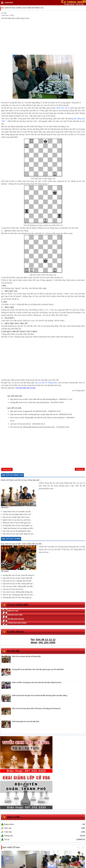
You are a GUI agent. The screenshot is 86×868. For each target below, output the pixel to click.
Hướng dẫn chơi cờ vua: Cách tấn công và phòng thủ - (37, 402)
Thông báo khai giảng (17, 623)
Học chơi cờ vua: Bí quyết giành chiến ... (18, 531)
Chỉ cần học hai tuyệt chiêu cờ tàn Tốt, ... (18, 514)
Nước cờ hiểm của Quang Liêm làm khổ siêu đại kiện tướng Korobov (37, 682)
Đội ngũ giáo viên (15, 615)
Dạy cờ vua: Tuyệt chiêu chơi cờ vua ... (17, 517)
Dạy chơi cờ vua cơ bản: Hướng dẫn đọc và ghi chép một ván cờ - (41, 414)
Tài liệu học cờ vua (16, 619)
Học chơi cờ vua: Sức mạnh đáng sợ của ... (19, 534)
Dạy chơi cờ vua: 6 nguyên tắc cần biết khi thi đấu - (36, 411)
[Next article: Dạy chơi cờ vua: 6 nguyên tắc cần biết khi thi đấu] (80, 469)
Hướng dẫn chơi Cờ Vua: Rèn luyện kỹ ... (18, 598)
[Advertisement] (43, 37)
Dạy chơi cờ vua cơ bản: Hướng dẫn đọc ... (19, 584)
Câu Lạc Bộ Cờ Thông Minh (46, 383)
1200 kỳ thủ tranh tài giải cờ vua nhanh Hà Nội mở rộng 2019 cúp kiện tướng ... (40, 696)
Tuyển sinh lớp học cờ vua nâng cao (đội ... (19, 528)
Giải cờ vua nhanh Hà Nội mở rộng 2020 (26, 656)
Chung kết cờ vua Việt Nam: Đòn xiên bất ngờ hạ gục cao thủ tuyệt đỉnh (38, 669)
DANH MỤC (9, 3)
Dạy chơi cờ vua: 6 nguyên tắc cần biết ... (18, 581)
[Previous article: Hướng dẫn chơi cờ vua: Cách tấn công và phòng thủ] (7, 469)
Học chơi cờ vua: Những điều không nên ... (19, 592)
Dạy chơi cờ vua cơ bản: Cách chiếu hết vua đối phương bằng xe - (41, 399)
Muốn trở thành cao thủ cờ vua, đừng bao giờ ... (21, 480)
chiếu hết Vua (62, 108)
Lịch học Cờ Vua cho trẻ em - (28, 424)
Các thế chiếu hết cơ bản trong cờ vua (15, 18)
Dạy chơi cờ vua (11, 804)
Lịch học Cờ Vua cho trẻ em (13, 589)
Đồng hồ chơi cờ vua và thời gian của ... (17, 523)
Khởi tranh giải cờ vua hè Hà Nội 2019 (25, 722)
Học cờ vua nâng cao (12, 475)
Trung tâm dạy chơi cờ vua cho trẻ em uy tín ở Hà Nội (22, 840)
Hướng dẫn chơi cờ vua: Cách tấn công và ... (19, 575)
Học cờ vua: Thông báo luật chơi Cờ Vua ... (19, 595)
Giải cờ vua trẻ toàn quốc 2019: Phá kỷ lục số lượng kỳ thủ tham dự (36, 709)
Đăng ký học (13, 611)
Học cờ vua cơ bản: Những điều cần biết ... (19, 586)
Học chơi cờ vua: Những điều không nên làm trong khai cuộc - (39, 427)
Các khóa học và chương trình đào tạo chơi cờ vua (63, 840)
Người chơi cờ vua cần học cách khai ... (17, 520)
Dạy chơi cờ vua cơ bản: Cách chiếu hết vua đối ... (22, 544)
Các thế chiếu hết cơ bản (26, 388)
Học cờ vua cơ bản (11, 539)
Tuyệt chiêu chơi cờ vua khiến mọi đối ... (18, 512)
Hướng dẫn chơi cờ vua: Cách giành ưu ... (18, 525)
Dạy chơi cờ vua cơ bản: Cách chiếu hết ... (19, 578)
